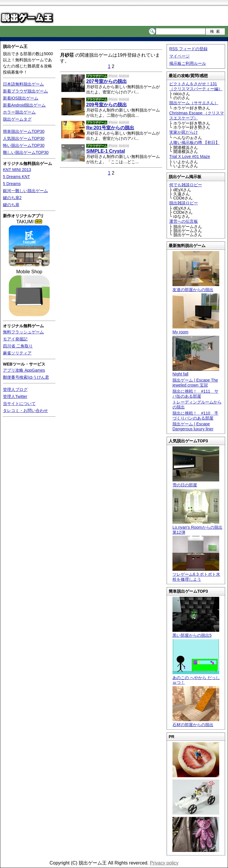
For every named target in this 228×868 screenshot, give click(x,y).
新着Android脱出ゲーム (24, 105)
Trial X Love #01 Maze (190, 156)
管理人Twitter (15, 396)
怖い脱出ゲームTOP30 (24, 145)
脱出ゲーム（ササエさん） (194, 103)
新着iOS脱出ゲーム (21, 98)
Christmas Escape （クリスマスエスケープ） (197, 115)
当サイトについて (19, 403)
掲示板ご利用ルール (188, 63)
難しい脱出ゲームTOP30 (26, 152)
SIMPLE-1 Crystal (106, 151)
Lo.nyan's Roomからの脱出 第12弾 (197, 527)
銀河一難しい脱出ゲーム (25, 191)
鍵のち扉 (11, 205)
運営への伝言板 (184, 221)
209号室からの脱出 (107, 105)
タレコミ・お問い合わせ (25, 410)
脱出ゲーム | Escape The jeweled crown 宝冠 (195, 383)
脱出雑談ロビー (184, 203)
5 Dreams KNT (17, 177)
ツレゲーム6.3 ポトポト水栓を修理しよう (196, 574)
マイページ (179, 56)
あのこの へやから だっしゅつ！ (196, 678)
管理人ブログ (15, 389)
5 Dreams (12, 184)
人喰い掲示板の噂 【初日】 (194, 142)
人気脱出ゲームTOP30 (24, 138)
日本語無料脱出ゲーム (23, 84)
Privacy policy (164, 863)
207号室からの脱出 (107, 81)
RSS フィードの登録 (188, 49)
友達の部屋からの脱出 (196, 287)
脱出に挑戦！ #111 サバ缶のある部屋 (195, 394)
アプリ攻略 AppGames (24, 370)
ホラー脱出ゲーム (19, 112)
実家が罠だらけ (184, 132)
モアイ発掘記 (15, 339)
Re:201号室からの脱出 (110, 128)
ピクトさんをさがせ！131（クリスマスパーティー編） (196, 86)
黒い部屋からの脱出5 (196, 633)
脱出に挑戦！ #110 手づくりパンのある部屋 (195, 416)
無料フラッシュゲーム (23, 332)
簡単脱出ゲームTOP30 (24, 131)
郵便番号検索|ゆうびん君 (26, 377)
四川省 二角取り (18, 346)
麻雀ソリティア (17, 353)
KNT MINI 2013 (17, 170)
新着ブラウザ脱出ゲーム (25, 91)
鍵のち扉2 (12, 198)
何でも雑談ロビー (186, 185)
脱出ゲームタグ (17, 119)
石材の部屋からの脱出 (196, 722)
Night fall (196, 372)
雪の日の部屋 (196, 482)
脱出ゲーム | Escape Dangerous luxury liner (193, 426)
